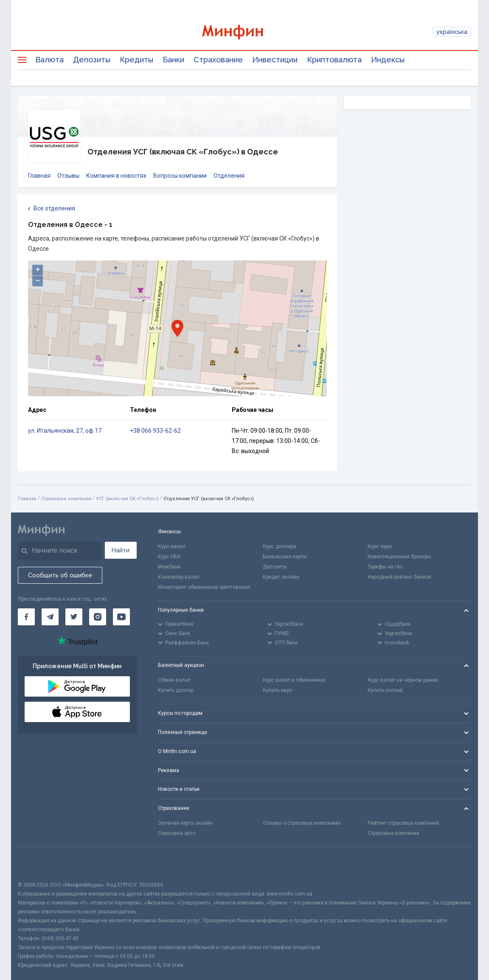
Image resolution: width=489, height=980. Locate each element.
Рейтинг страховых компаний (403, 823)
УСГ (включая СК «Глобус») (127, 499)
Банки (173, 60)
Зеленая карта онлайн (185, 823)
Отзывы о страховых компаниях (302, 823)
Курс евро (380, 546)
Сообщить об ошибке (60, 575)
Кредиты (136, 60)
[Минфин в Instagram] (98, 617)
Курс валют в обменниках (294, 680)
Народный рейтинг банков (399, 577)
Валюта (49, 60)
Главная (39, 176)
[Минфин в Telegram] (50, 617)
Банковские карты (285, 557)
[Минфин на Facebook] (26, 617)
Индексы (388, 60)
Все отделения (52, 209)
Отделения (229, 176)
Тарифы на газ (385, 567)
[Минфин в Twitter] (74, 617)
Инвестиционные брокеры (399, 557)
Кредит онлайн (281, 577)
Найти (121, 550)
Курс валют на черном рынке (403, 680)
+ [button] (38, 270)
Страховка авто (177, 833)
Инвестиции (275, 60)
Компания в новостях (116, 176)
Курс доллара (280, 546)
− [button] (38, 281)
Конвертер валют (179, 577)
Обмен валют (174, 680)
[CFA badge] (37, 864)
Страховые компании (66, 499)
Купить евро (277, 690)
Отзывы (68, 176)
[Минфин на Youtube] (121, 617)
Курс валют (172, 546)
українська (452, 32)
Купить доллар (176, 690)
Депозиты (92, 60)
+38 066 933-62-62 (155, 431)
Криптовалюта (334, 60)
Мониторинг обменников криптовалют (204, 587)
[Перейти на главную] (244, 32)
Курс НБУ (169, 557)
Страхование (218, 60)
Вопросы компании (180, 176)
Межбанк (169, 567)
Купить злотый (385, 690)
